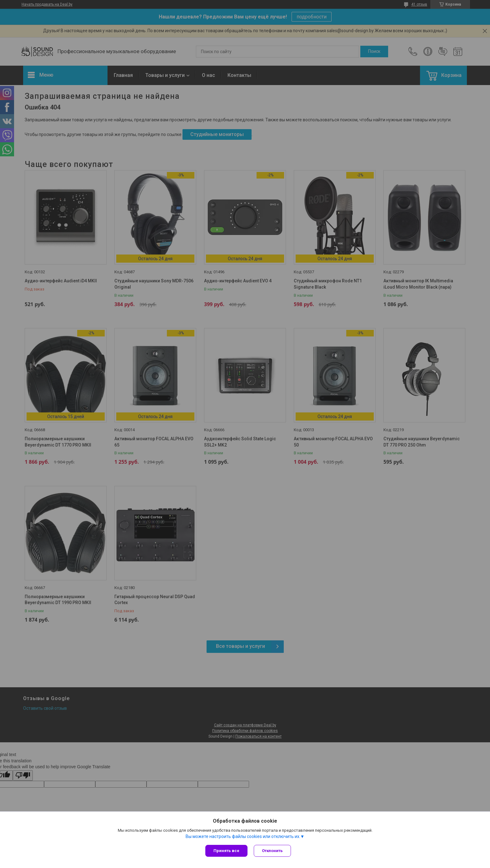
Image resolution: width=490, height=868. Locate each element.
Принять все (226, 851)
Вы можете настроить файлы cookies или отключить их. (243, 836)
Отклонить (272, 851)
